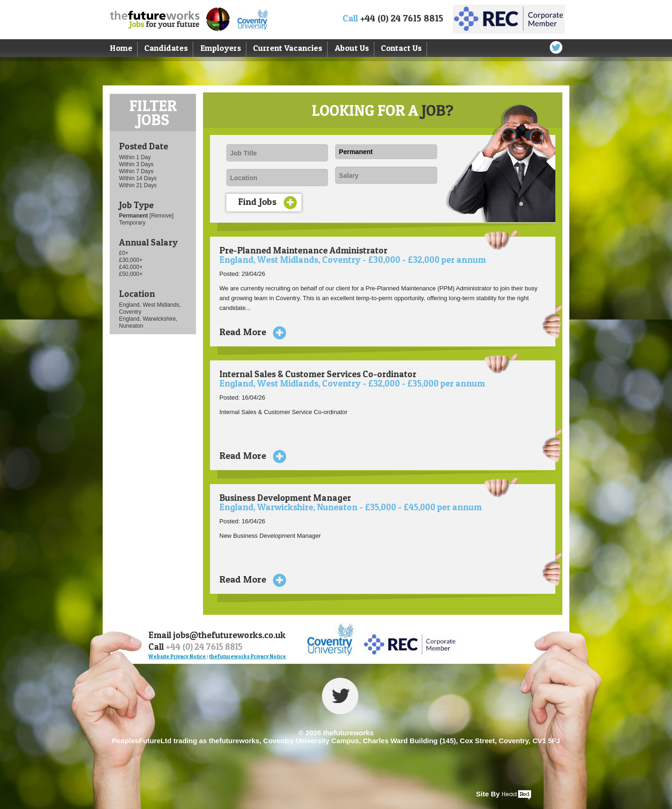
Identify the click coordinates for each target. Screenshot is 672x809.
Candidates (166, 48)
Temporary (132, 223)
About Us (352, 48)
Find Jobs (267, 203)
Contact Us (401, 48)
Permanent (134, 216)
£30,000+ (131, 260)
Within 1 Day (135, 157)
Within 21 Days (138, 185)
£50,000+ (131, 274)
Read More (249, 332)
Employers (221, 48)
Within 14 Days (138, 178)
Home (121, 48)
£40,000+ (131, 267)
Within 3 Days (136, 164)
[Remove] (161, 216)
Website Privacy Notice (177, 656)
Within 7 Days (136, 171)
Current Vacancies (288, 48)
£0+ (124, 253)
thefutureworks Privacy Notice (248, 656)
